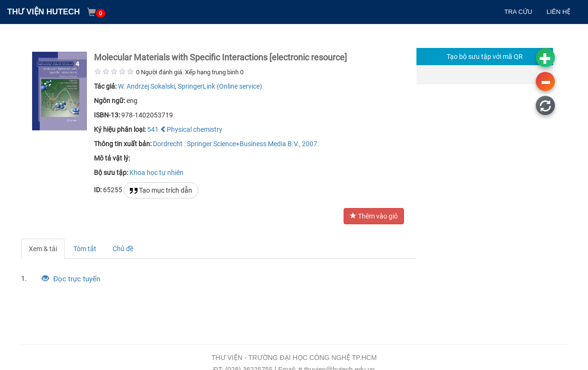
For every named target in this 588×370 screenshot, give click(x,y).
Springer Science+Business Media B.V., (244, 144)
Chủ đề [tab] (123, 249)
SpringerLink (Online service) (220, 86)
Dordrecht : (169, 144)
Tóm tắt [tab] (85, 249)
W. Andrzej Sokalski (146, 86)
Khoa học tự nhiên (156, 173)
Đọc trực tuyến (71, 279)
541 (153, 129)
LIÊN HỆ (558, 12)
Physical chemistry (191, 129)
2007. (311, 144)
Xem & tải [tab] (43, 249)
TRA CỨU (518, 12)
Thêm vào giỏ (374, 216)
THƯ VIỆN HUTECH (44, 12)
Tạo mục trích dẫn (161, 191)
